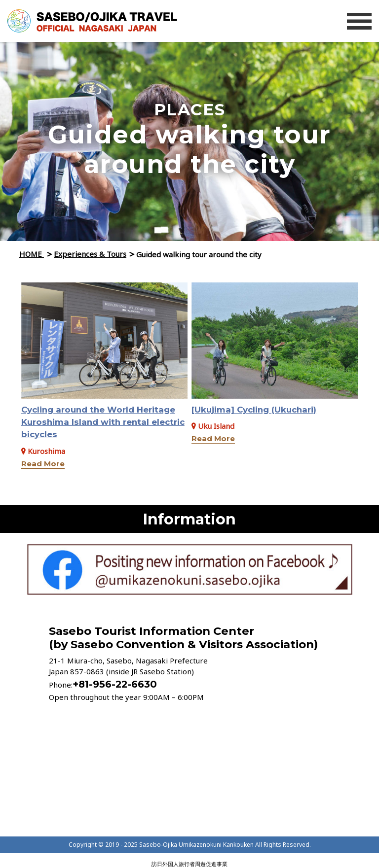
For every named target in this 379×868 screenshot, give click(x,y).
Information (189, 519)
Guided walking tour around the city (199, 254)
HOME (31, 254)
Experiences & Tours (90, 254)
